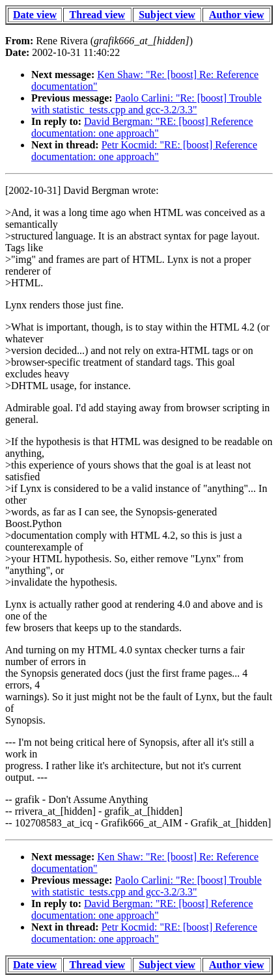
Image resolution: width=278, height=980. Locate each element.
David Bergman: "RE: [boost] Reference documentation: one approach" (142, 127)
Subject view (167, 15)
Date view (35, 15)
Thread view (97, 15)
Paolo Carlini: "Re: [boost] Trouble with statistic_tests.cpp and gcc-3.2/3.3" (146, 104)
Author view (237, 15)
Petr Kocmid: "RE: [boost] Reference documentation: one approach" (144, 151)
